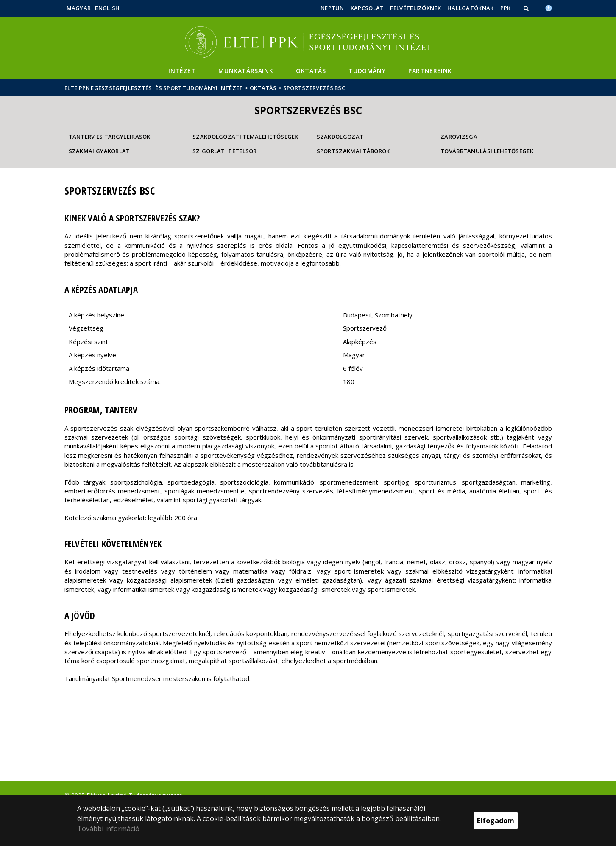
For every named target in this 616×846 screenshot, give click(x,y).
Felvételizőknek (415, 8)
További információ (108, 829)
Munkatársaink (246, 71)
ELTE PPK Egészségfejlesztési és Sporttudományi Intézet (154, 88)
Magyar (79, 8)
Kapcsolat (367, 8)
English (107, 8)
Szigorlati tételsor (225, 151)
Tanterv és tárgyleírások (110, 137)
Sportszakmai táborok (353, 151)
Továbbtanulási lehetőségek (487, 151)
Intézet (182, 71)
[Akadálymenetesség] (549, 7)
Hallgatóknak (471, 8)
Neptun (332, 8)
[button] (527, 8)
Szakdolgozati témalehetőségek (245, 137)
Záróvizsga (459, 137)
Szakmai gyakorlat (99, 151)
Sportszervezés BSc (314, 88)
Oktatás (311, 71)
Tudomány (367, 71)
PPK (506, 8)
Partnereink (430, 71)
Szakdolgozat (340, 137)
